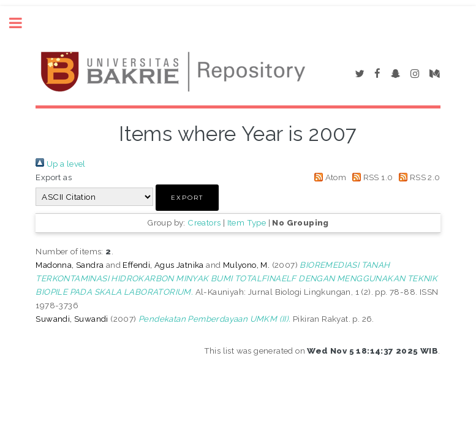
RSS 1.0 (371, 177)
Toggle (22, 23)
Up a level (60, 164)
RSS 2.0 (418, 177)
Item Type (247, 222)
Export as (54, 177)
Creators (204, 222)
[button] (187, 198)
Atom (328, 177)
